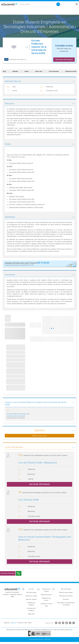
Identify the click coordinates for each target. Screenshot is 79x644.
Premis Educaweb (46, 595)
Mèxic (30, 623)
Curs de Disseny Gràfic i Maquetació (38, 463)
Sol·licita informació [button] (64, 60)
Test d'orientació (66, 589)
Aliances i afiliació (31, 599)
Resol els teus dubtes (66, 593)
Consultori (66, 599)
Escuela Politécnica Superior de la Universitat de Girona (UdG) (39, 47)
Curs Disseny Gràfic (29, 500)
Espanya (7, 623)
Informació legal (31, 593)
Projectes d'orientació (66, 596)
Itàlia (26, 623)
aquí (71, 630)
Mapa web (31, 614)
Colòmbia (20, 623)
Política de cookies (31, 596)
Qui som (31, 589)
